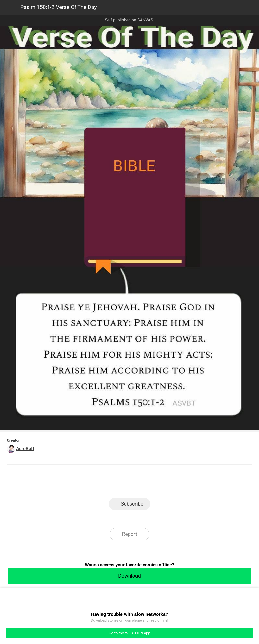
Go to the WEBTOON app (129, 633)
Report (129, 534)
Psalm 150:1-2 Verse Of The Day (59, 7)
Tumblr (152, 483)
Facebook (107, 483)
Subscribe (132, 504)
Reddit (175, 483)
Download (129, 576)
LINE (84, 483)
